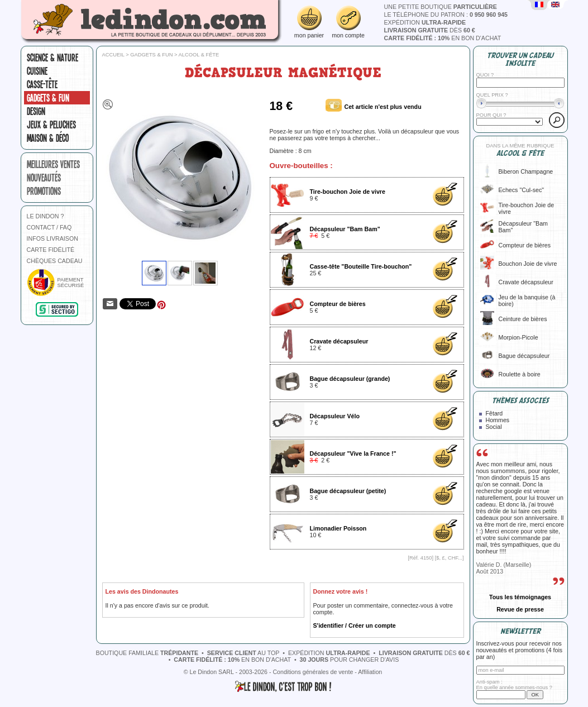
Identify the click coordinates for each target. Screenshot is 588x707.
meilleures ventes (53, 164)
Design (36, 111)
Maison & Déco (48, 138)
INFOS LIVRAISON (52, 238)
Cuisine (37, 71)
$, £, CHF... (449, 558)
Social (494, 427)
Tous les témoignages (520, 597)
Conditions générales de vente (313, 672)
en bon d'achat (443, 38)
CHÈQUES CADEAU (55, 261)
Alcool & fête (199, 55)
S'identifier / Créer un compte (355, 625)
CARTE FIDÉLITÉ (51, 250)
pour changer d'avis (350, 660)
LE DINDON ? (46, 216)
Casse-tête (42, 84)
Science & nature (52, 58)
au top (243, 653)
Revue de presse (520, 609)
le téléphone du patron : (446, 15)
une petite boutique (441, 7)
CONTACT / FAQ (49, 227)
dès (430, 30)
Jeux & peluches (51, 125)
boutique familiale (147, 653)
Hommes (498, 420)
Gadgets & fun (48, 98)
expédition (425, 22)
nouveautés (44, 178)
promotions (44, 191)
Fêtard (494, 413)
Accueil (113, 55)
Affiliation (370, 672)
